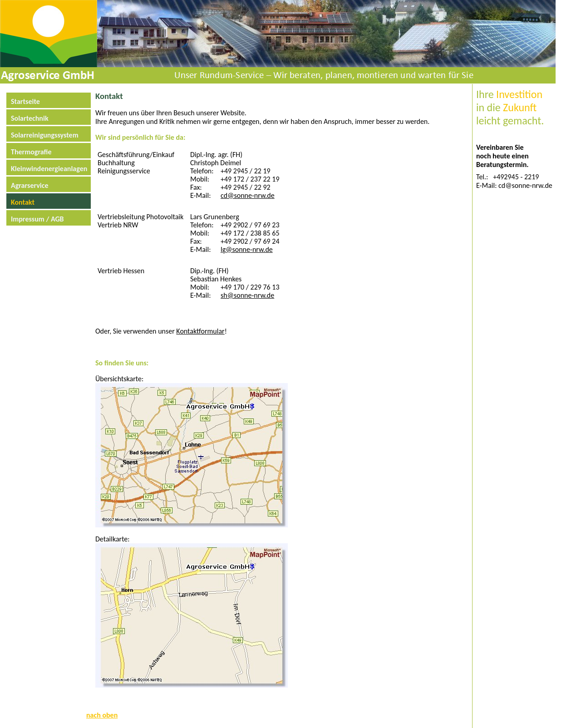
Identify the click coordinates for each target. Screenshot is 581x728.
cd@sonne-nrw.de (248, 195)
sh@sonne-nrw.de (247, 295)
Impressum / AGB (37, 219)
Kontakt (23, 202)
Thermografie (31, 152)
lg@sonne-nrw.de (247, 249)
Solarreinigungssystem (45, 135)
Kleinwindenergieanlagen (47, 169)
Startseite (25, 101)
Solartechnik (30, 118)
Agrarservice (30, 185)
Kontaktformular (200, 331)
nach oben (102, 715)
